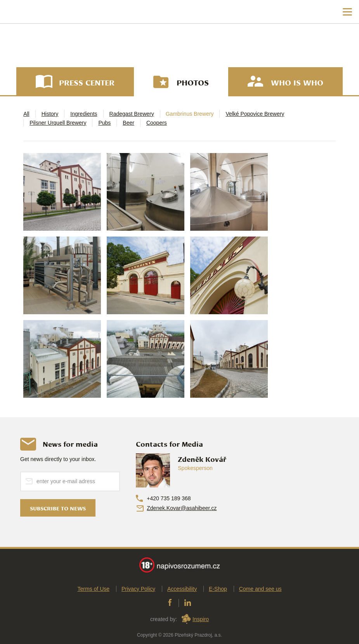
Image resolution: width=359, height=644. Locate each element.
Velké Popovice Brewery (255, 114)
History (50, 114)
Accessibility (182, 589)
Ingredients (84, 114)
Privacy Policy (138, 589)
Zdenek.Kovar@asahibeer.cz (182, 508)
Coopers (157, 123)
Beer (128, 123)
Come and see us (260, 589)
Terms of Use (94, 589)
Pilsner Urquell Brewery (58, 123)
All (26, 114)
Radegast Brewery (132, 114)
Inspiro (201, 620)
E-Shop (218, 589)
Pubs (104, 123)
